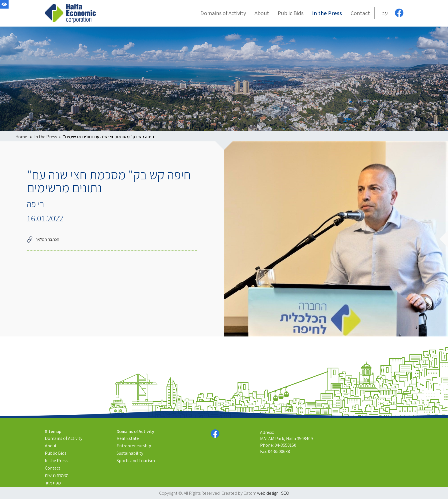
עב (385, 13)
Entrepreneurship (134, 446)
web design (268, 493)
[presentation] (336, 239)
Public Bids (56, 453)
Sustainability (130, 453)
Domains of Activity (64, 438)
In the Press (46, 137)
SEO (285, 493)
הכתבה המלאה (43, 239)
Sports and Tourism (136, 461)
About (51, 446)
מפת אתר (53, 483)
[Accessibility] (4, 4)
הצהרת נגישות (57, 475)
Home (21, 137)
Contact (53, 468)
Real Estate (128, 438)
